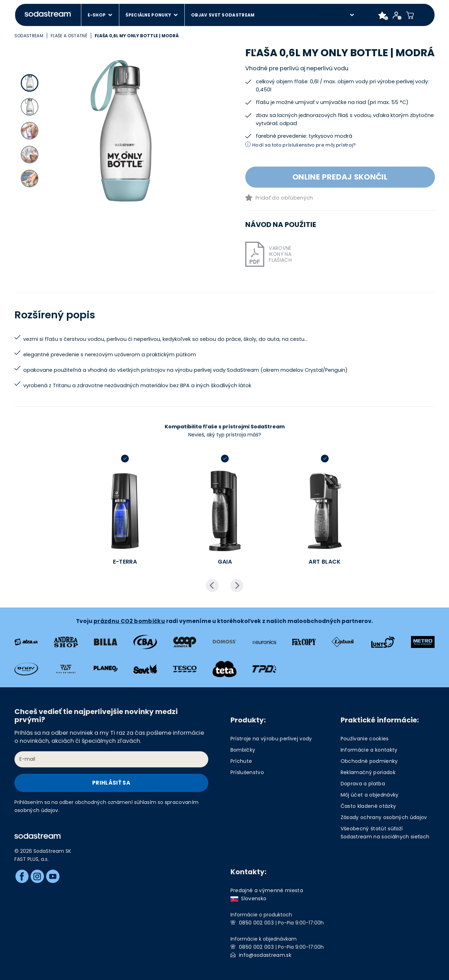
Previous (212, 585)
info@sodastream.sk (265, 955)
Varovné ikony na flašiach (280, 254)
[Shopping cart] (410, 15)
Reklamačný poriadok (368, 772)
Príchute (241, 761)
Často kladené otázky (368, 806)
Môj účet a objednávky (370, 795)
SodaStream (29, 36)
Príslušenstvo (247, 772)
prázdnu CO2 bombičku (129, 621)
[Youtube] (53, 876)
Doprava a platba (363, 784)
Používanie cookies (365, 739)
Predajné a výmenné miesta (267, 890)
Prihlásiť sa (111, 783)
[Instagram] (37, 876)
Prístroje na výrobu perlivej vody (271, 739)
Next (237, 585)
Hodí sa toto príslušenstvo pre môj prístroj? (304, 145)
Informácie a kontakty (369, 750)
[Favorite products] (382, 15)
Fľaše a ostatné (69, 36)
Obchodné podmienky (369, 761)
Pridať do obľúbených (284, 198)
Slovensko (249, 898)
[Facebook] (22, 876)
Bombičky (243, 750)
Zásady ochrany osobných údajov (384, 817)
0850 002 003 (256, 923)
